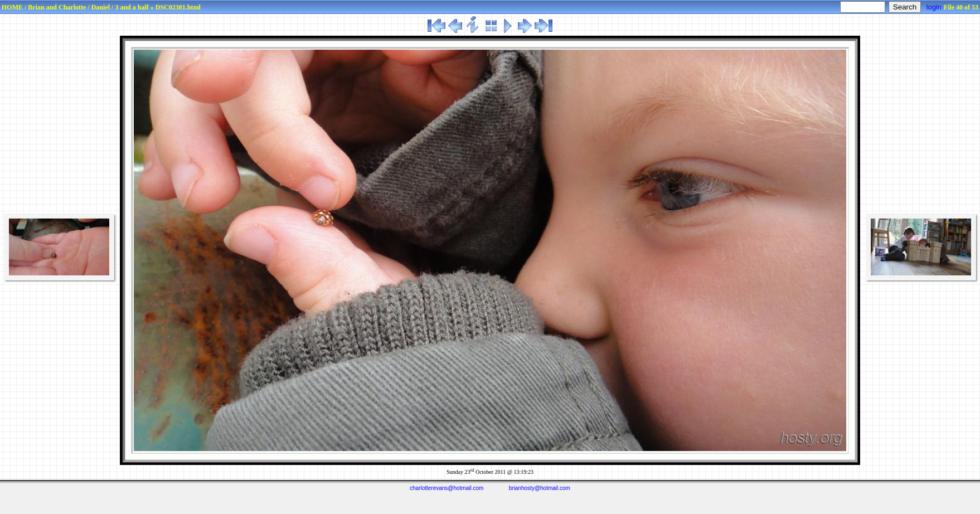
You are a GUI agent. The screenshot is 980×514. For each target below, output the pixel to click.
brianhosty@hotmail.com (540, 488)
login (934, 7)
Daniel (101, 7)
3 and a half (132, 7)
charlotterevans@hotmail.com (447, 488)
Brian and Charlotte (57, 7)
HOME (12, 7)
